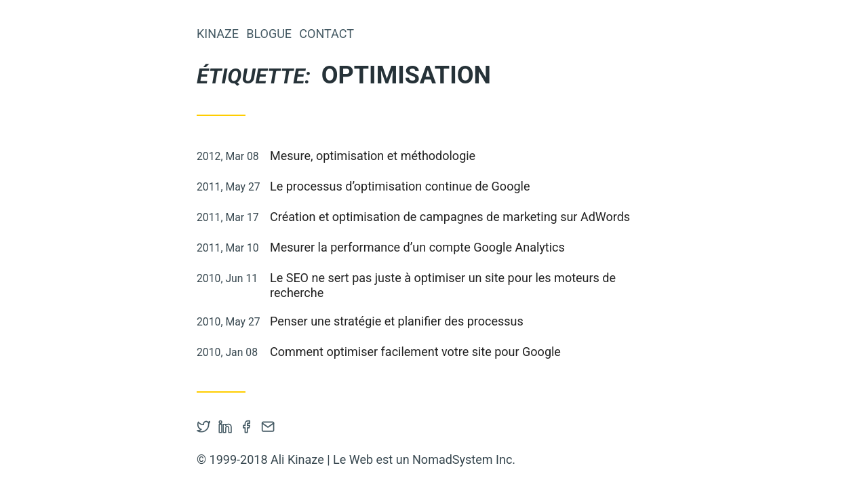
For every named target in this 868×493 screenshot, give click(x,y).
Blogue (269, 34)
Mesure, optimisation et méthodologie (373, 156)
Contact (327, 34)
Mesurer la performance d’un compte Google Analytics (417, 247)
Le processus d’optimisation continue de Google (400, 186)
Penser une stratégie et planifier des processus (397, 321)
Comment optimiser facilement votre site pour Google (415, 352)
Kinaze (218, 34)
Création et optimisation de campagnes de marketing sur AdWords (450, 217)
